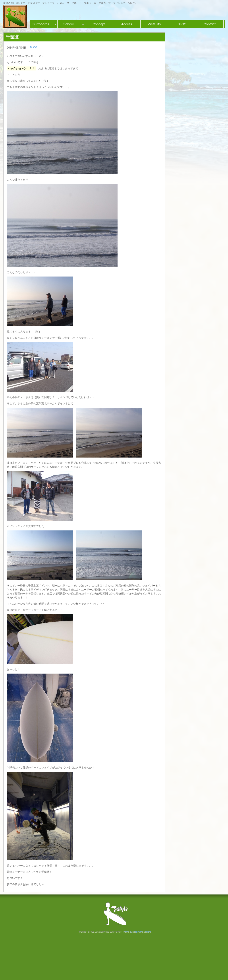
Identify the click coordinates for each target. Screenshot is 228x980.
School (69, 24)
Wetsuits (154, 24)
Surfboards (41, 24)
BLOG (182, 24)
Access (127, 24)
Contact (210, 24)
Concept (99, 24)
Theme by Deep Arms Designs (137, 932)
